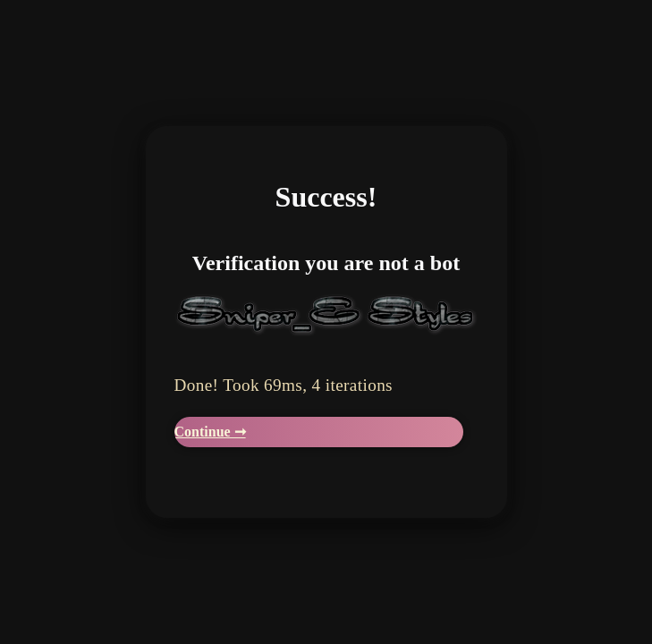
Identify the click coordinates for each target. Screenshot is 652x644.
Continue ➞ (210, 432)
